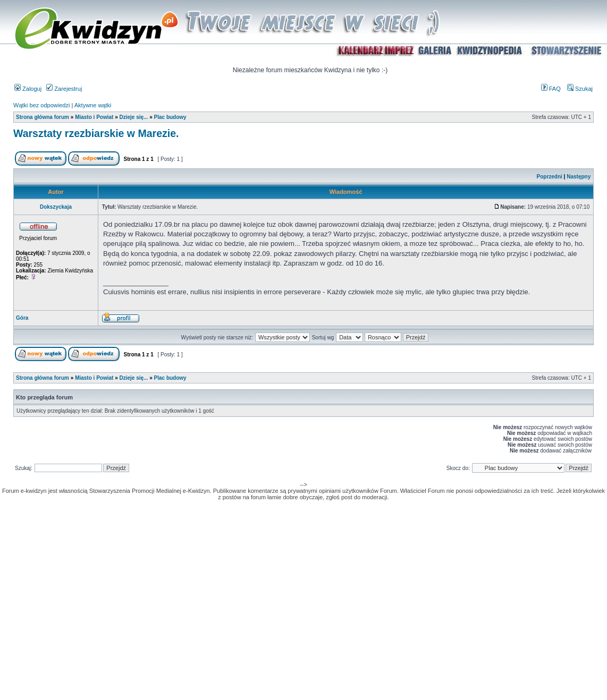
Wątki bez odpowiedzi (41, 105)
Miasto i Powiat (94, 117)
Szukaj (580, 89)
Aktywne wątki (93, 105)
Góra (22, 318)
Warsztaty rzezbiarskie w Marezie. (96, 133)
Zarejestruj (64, 89)
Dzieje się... (133, 117)
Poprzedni (550, 177)
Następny (579, 177)
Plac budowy (170, 117)
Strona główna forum (43, 117)
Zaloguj (28, 89)
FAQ (551, 89)
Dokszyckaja (56, 207)
